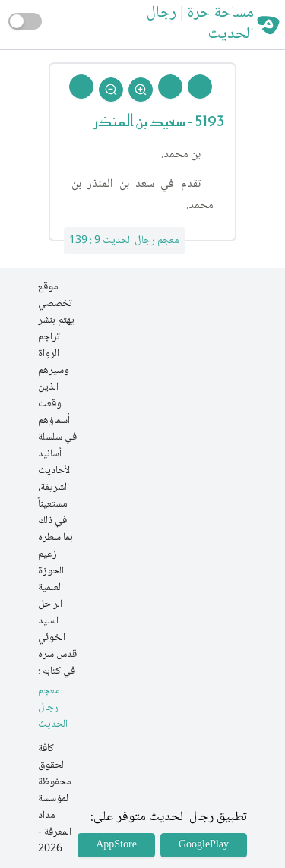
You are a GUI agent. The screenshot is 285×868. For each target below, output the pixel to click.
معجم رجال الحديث (53, 708)
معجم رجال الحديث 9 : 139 (124, 241)
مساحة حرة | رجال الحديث (200, 24)
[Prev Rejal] (200, 87)
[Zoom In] (141, 90)
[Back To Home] (81, 87)
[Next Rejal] (170, 87)
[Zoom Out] (111, 90)
